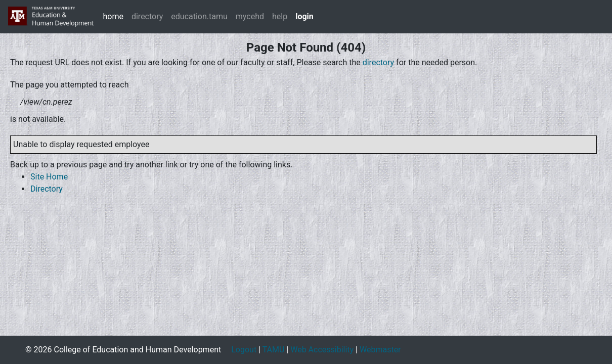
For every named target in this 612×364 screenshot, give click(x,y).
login (304, 16)
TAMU (274, 350)
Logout (244, 350)
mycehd (250, 16)
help (280, 16)
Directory (47, 189)
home (113, 16)
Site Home (49, 177)
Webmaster (380, 350)
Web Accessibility (322, 350)
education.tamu (199, 16)
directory (147, 16)
